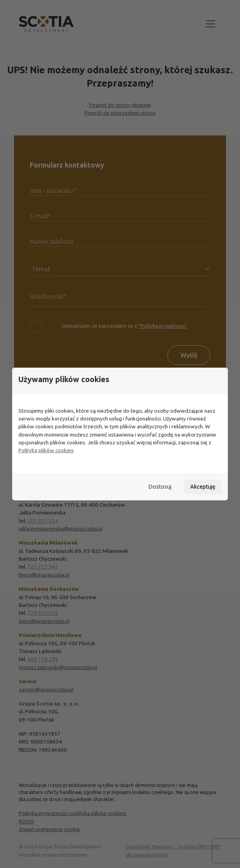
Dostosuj (160, 487)
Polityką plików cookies (46, 450)
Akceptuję (203, 487)
